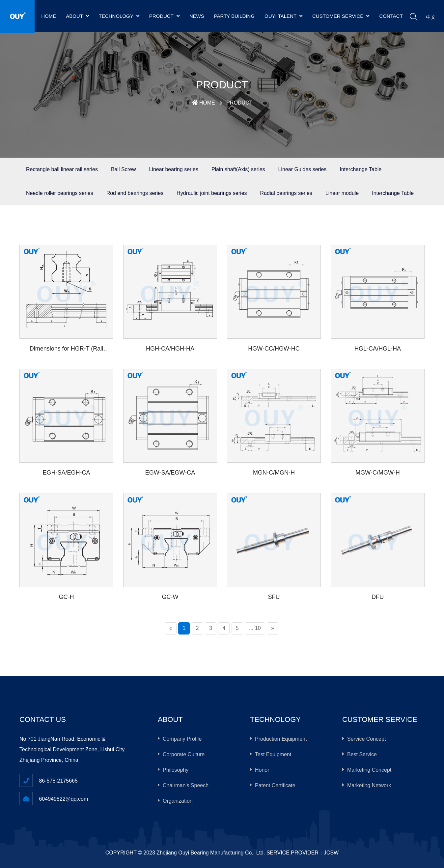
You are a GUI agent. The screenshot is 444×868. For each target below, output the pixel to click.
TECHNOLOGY (119, 16)
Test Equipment (273, 754)
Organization (178, 801)
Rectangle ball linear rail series (62, 169)
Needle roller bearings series (60, 193)
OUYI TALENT (283, 16)
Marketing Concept (369, 770)
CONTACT (391, 16)
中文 (431, 17)
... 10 (255, 628)
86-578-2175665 (58, 781)
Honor (262, 770)
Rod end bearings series (135, 193)
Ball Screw (124, 169)
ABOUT (77, 16)
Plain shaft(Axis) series (238, 169)
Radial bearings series (286, 193)
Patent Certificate (275, 785)
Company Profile (182, 739)
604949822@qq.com (63, 799)
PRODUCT (164, 16)
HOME (49, 16)
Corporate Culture (184, 754)
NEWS (197, 16)
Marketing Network (369, 785)
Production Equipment (281, 739)
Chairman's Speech (186, 785)
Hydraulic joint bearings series (212, 193)
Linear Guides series (303, 169)
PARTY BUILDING (234, 16)
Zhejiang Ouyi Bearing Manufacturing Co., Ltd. (211, 853)
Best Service (362, 754)
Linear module (342, 193)
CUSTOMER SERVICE (341, 16)
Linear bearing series (173, 169)
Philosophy (176, 770)
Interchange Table (361, 169)
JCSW (331, 853)
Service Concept (366, 739)
